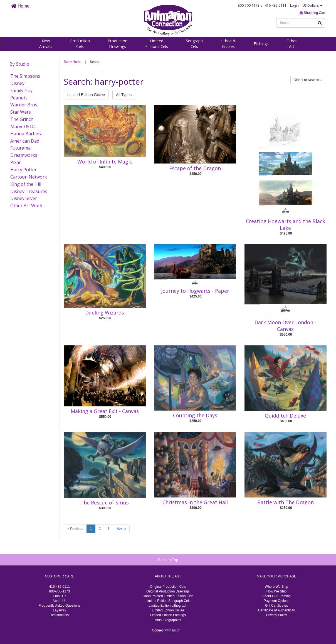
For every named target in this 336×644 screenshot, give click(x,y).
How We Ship (276, 591)
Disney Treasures (29, 191)
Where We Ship (276, 587)
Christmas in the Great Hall (195, 502)
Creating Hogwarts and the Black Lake (286, 225)
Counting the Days (195, 415)
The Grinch (22, 119)
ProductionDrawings (118, 44)
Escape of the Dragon (195, 168)
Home (20, 6)
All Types (124, 95)
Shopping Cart (312, 13)
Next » (121, 529)
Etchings (261, 44)
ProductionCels (80, 44)
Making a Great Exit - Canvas (105, 411)
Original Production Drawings (168, 591)
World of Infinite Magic (105, 162)
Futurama (20, 148)
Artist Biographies (168, 620)
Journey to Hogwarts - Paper (195, 291)
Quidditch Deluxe (285, 416)
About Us (59, 601)
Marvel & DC (23, 126)
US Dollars (312, 5)
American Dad (25, 141)
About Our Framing (276, 596)
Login (294, 5)
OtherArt (292, 44)
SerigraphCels (194, 44)
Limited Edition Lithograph (168, 606)
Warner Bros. (24, 105)
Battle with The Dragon (286, 502)
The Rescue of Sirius (105, 502)
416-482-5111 (60, 587)
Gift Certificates (276, 606)
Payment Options (276, 601)
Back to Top (168, 560)
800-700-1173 (60, 591)
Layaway (59, 610)
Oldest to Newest (308, 80)
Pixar (16, 162)
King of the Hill (26, 184)
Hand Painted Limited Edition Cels (168, 596)
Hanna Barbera (26, 134)
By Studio (19, 64)
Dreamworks (24, 155)
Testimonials (60, 615)
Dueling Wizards (105, 313)
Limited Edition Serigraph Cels (168, 601)
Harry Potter (24, 170)
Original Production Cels (168, 587)
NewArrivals (46, 44)
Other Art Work (26, 206)
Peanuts (19, 98)
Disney (17, 83)
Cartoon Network (29, 177)
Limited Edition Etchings (168, 615)
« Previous (75, 529)
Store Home (73, 62)
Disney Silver (24, 198)
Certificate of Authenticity (276, 610)
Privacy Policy (277, 615)
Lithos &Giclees (228, 44)
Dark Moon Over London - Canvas (285, 326)
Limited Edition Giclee (86, 95)
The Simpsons (25, 76)
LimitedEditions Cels (157, 44)
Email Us (60, 596)
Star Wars (21, 112)
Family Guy (21, 91)
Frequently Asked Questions (60, 606)
